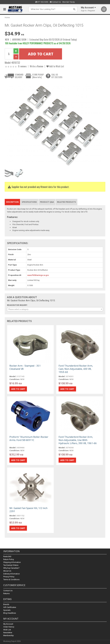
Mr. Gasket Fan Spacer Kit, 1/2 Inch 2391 (28, 510)
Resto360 (7, 557)
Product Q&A (47, 202)
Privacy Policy (9, 577)
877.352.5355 (42, 2)
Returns (6, 593)
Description (12, 202)
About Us (7, 571)
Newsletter (8, 633)
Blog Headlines (10, 613)
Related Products (66, 202)
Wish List (7, 630)
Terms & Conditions (11, 580)
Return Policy (9, 560)
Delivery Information (12, 574)
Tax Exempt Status (11, 565)
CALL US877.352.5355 (57, 76)
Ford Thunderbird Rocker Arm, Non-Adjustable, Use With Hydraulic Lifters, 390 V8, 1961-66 (78, 440)
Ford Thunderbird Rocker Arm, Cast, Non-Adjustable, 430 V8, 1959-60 (76, 369)
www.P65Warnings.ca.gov (38, 275)
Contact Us (55, 2)
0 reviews (22, 66)
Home (7, 17)
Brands (6, 604)
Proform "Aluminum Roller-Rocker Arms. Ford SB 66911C (29, 438)
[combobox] (55, 309)
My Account (8, 624)
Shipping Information (12, 562)
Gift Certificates (10, 607)
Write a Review (37, 66)
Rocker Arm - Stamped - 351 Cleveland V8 (25, 367)
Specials (7, 610)
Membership (9, 635)
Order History (9, 627)
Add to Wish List (55, 66)
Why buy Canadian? (11, 568)
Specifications (29, 202)
